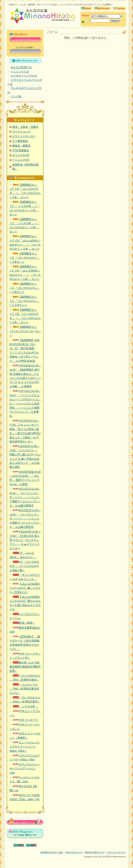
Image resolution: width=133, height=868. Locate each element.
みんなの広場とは (21, 67)
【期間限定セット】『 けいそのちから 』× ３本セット (24, 258)
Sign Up (25, 52)
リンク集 (16, 96)
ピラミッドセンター (24, 136)
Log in (25, 40)
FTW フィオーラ (25, 720)
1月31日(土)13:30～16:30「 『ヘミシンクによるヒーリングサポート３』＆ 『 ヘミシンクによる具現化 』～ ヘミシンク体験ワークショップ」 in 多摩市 (25, 404)
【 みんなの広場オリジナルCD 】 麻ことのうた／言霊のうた (25, 588)
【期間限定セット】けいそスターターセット (25, 331)
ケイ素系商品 (20, 141)
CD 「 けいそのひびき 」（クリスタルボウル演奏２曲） (24, 566)
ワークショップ (21, 132)
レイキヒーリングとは (24, 76)
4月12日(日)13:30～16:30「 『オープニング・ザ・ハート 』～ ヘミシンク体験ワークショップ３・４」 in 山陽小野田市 (25, 519)
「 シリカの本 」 (26, 706)
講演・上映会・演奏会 (25, 127)
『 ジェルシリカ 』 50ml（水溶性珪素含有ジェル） (24, 689)
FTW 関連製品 (21, 151)
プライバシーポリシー (117, 852)
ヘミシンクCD (21, 160)
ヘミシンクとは (20, 72)
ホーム (54, 32)
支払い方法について (74, 852)
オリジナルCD (21, 155)
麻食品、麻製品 (21, 146)
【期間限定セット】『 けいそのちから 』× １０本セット (24, 301)
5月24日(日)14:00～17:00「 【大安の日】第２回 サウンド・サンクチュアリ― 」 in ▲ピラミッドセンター (25, 540)
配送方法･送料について (95, 852)
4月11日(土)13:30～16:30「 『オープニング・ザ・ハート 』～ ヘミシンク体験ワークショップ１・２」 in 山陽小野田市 (25, 497)
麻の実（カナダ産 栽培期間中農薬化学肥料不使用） (25, 667)
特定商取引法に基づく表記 (52, 852)
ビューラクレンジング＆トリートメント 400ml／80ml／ (25, 747)
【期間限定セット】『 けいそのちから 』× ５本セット (24, 288)
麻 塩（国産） (24, 623)
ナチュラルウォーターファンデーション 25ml (25, 769)
